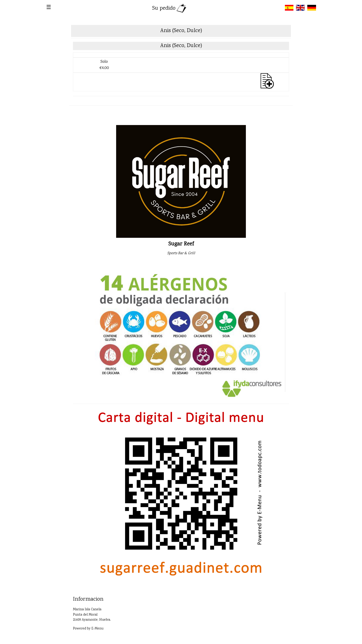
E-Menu (97, 629)
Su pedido (170, 8)
